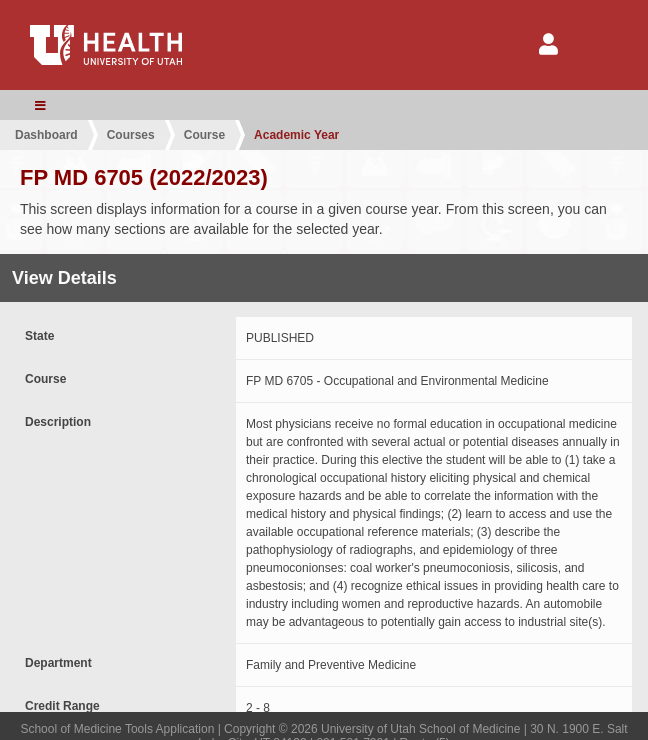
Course (204, 135)
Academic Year (296, 135)
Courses (131, 135)
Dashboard (46, 135)
